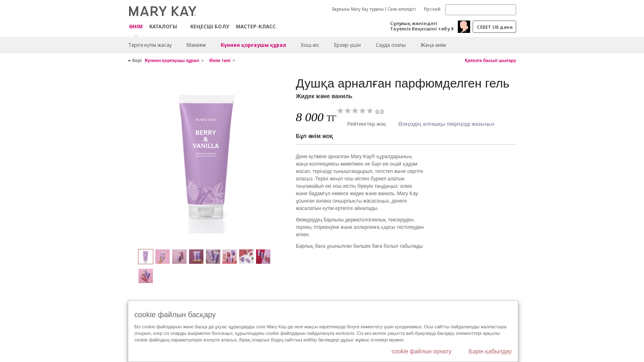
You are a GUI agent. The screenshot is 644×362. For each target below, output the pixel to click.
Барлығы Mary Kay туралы (358, 9)
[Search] (481, 10)
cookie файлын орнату (422, 351)
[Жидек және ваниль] (209, 159)
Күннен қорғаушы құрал (253, 45)
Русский (432, 9)
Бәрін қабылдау (490, 351)
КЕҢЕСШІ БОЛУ (210, 27)
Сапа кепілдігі (402, 9)
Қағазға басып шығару (491, 60)
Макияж (196, 45)
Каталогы (163, 27)
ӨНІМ (136, 27)
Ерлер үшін (347, 45)
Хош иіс (310, 45)
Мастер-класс (256, 27)
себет (495, 27)
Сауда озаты (391, 45)
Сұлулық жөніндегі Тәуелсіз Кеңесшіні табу (420, 26)
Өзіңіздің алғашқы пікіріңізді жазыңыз (446, 124)
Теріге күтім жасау (150, 45)
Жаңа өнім (433, 45)
